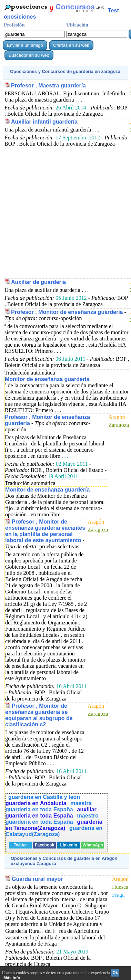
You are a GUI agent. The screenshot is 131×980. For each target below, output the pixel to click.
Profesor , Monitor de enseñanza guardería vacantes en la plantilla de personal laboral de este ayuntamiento (45, 531)
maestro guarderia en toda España (52, 819)
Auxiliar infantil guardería (44, 122)
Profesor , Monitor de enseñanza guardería (67, 312)
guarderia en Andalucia (36, 803)
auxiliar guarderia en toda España (51, 813)
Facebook (44, 845)
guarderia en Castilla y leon (44, 797)
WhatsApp (93, 845)
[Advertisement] (65, 213)
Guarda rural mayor (37, 879)
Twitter (20, 845)
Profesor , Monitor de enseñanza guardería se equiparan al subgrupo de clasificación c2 (39, 715)
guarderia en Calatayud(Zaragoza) (54, 831)
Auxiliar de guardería (38, 282)
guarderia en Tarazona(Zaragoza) (54, 825)
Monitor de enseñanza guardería (47, 379)
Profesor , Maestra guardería (48, 86)
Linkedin (69, 845)
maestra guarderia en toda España (49, 806)
